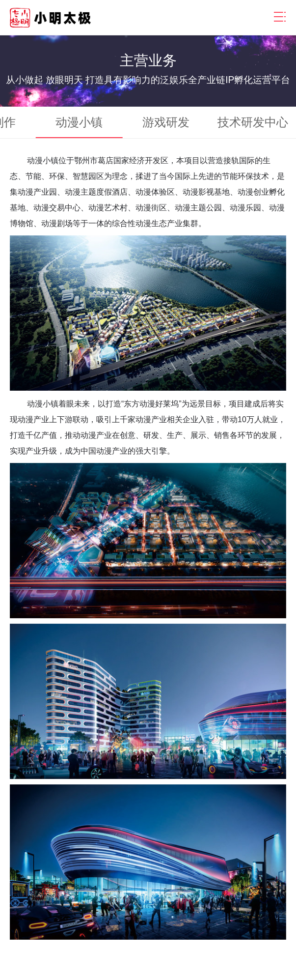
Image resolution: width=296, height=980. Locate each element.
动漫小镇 (79, 122)
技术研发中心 (253, 122)
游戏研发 (166, 122)
